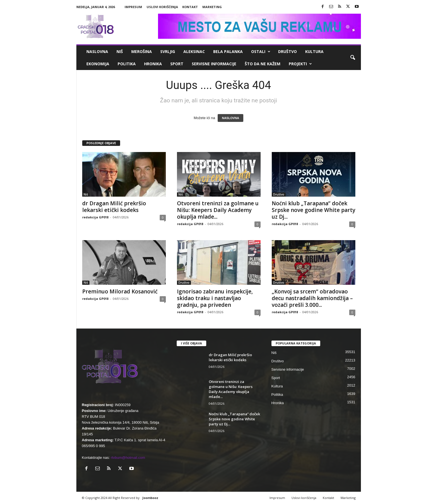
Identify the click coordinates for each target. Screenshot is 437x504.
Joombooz (150, 498)
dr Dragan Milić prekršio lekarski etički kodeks (114, 207)
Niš (120, 51)
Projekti (300, 64)
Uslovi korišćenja (162, 7)
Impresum (133, 7)
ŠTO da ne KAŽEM (263, 64)
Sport (177, 64)
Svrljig (168, 51)
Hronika (153, 64)
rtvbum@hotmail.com (128, 458)
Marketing (212, 7)
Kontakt (190, 7)
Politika (127, 64)
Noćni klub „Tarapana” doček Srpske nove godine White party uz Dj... (314, 210)
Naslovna (97, 51)
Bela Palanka (228, 51)
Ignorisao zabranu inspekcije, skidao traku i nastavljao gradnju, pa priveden (215, 298)
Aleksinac (194, 51)
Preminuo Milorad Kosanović (120, 291)
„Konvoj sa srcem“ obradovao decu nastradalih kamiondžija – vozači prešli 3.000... (312, 298)
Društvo (287, 51)
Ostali (261, 52)
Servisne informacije (214, 64)
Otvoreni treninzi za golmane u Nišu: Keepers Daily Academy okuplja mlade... (218, 210)
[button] (353, 58)
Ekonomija (98, 64)
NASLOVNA (230, 118)
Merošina (142, 51)
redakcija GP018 (95, 217)
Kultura (314, 51)
